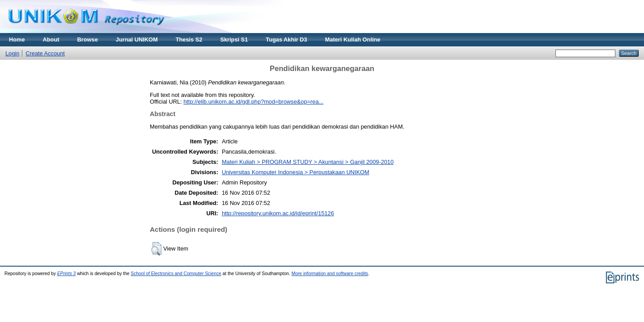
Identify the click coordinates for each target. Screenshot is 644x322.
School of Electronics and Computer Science (176, 274)
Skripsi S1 (234, 40)
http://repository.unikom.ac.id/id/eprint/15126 (278, 213)
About (51, 40)
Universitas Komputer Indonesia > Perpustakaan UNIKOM (296, 172)
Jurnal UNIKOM (137, 40)
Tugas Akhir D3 (286, 40)
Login (12, 53)
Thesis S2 (189, 40)
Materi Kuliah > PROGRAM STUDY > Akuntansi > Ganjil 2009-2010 (308, 162)
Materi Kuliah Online (353, 40)
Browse (88, 40)
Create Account (45, 53)
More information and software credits (330, 274)
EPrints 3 (67, 274)
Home (17, 40)
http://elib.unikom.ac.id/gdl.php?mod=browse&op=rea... (253, 102)
